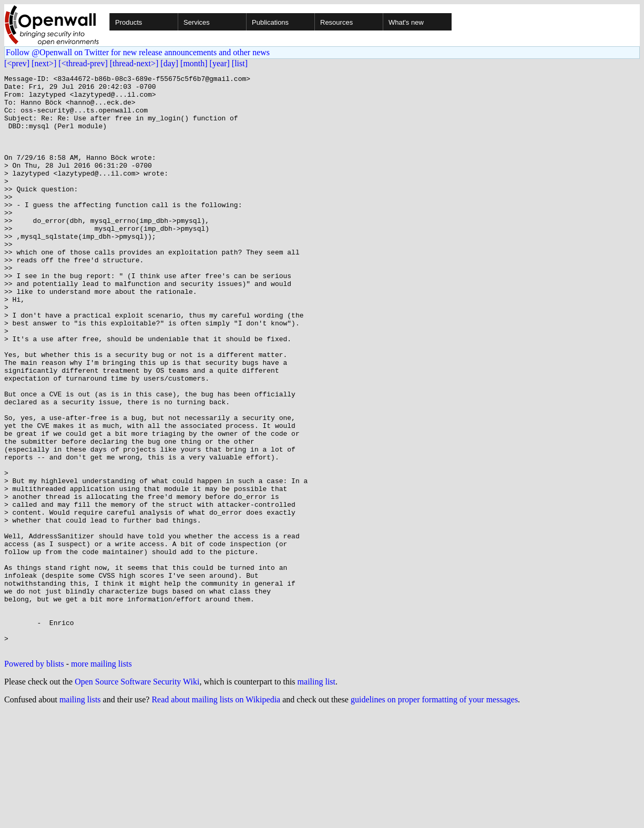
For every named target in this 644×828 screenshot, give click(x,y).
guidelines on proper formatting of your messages (434, 815)
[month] (194, 63)
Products (129, 22)
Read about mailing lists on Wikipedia (216, 815)
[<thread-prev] (83, 63)
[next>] (44, 63)
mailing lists (80, 815)
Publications (270, 22)
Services (197, 22)
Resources (336, 22)
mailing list (316, 797)
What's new (406, 22)
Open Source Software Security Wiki (137, 797)
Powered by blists (34, 779)
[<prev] (17, 63)
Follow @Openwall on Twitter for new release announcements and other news (138, 52)
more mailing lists (101, 779)
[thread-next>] (134, 63)
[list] (240, 63)
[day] (169, 63)
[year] (220, 63)
